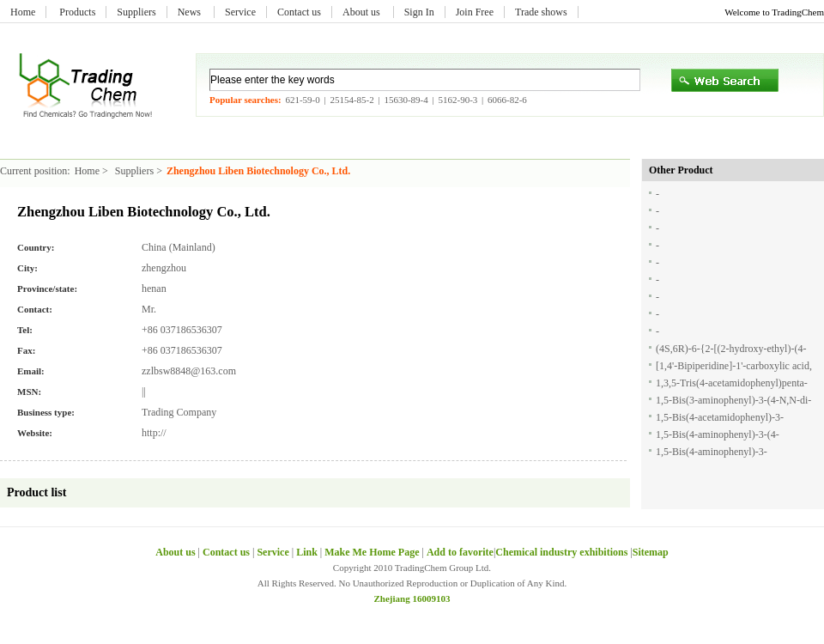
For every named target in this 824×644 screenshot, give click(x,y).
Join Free (475, 12)
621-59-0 (302, 100)
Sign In (419, 12)
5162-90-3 (457, 100)
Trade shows (541, 12)
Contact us (299, 12)
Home (23, 12)
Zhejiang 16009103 (412, 598)
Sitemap (651, 552)
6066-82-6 (507, 100)
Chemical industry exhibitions (563, 552)
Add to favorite (460, 552)
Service (240, 12)
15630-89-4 (406, 100)
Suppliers (136, 12)
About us (363, 12)
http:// (154, 433)
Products (77, 12)
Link (307, 552)
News (191, 12)
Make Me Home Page (372, 552)
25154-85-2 (351, 100)
